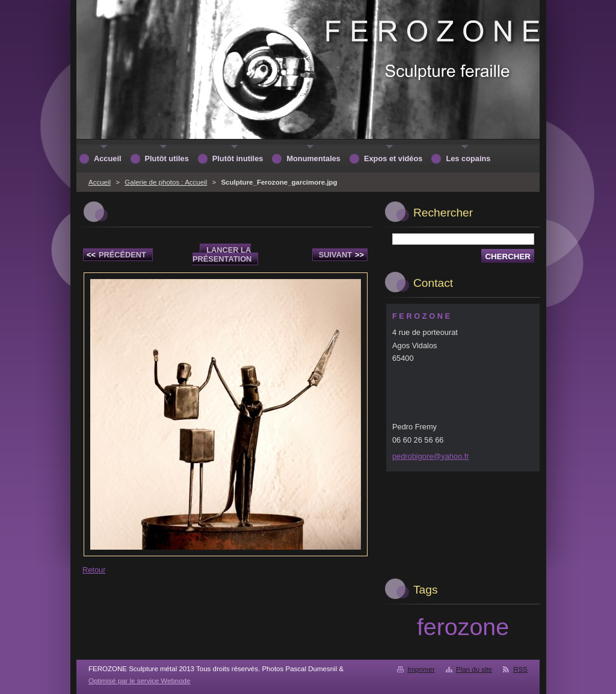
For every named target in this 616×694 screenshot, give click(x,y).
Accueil (100, 182)
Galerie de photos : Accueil (166, 182)
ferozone (463, 627)
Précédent (116, 255)
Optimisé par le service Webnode (139, 681)
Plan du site (474, 669)
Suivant (341, 255)
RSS (520, 669)
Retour (94, 570)
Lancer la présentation (222, 254)
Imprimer (421, 669)
